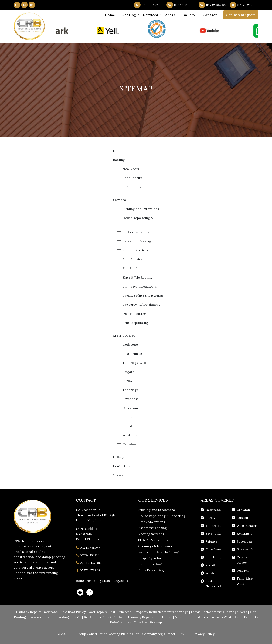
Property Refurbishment (141, 305)
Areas (170, 15)
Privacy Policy (204, 634)
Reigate (128, 372)
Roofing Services (135, 250)
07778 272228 (244, 5)
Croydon (129, 444)
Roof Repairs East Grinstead (110, 612)
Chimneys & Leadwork (140, 286)
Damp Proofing (134, 314)
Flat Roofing (132, 187)
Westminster (247, 526)
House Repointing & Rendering (162, 516)
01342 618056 (181, 5)
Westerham (131, 435)
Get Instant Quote (241, 15)
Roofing (129, 15)
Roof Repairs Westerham (222, 617)
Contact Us (122, 466)
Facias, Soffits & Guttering (143, 296)
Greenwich (245, 549)
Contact (210, 15)
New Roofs (131, 169)
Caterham (130, 408)
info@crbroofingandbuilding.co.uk (102, 581)
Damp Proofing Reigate (63, 617)
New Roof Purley (73, 612)
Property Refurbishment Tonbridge (161, 612)
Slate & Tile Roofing (138, 277)
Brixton (242, 518)
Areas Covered (124, 335)
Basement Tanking (137, 241)
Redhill (128, 426)
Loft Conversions (136, 232)
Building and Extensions (141, 209)
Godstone (130, 345)
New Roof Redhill (188, 617)
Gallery (189, 15)
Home (110, 15)
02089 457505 (149, 5)
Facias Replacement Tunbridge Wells (219, 612)
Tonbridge (131, 390)
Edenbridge (131, 417)
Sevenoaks (131, 399)
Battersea (244, 541)
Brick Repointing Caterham (105, 617)
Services (151, 15)
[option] (74, 31)
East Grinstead (134, 354)
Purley (127, 381)
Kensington (246, 533)
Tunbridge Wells (135, 363)
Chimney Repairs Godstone (37, 612)
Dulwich (243, 570)
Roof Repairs (132, 178)
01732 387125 (213, 5)
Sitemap (119, 475)
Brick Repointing (135, 323)
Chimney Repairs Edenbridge (150, 617)
